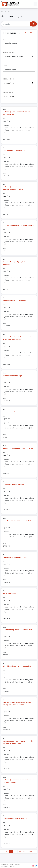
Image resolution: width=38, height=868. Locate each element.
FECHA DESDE (8, 79)
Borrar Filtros (30, 33)
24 (24, 851)
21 (11, 851)
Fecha (4, 137)
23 (20, 851)
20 (7, 851)
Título (4, 109)
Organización (6, 125)
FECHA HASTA (8, 92)
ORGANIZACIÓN (9, 52)
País (4, 118)
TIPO (5, 66)
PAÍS (5, 39)
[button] (35, 4)
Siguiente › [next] (31, 851)
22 (15, 851)
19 (3, 851)
